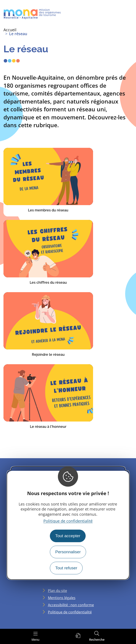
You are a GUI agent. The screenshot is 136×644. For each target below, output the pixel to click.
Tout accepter (68, 536)
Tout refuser (66, 568)
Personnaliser (68, 552)
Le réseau (18, 34)
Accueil (10, 30)
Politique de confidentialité (68, 521)
